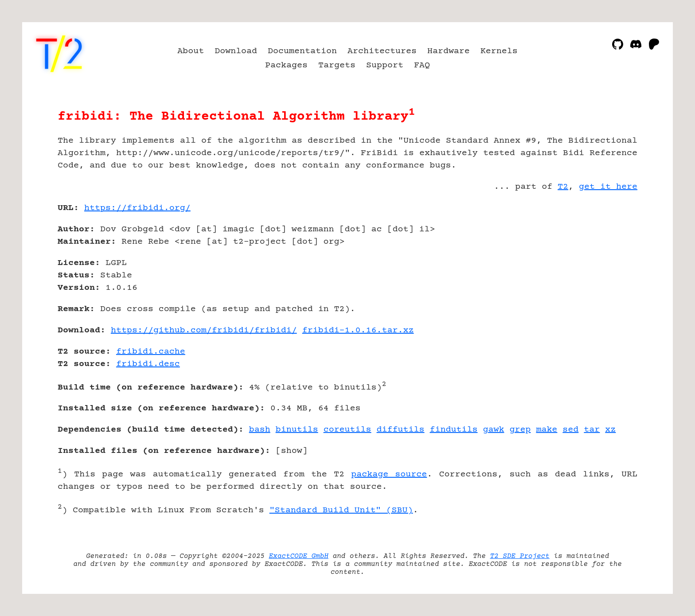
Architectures (382, 51)
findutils (454, 430)
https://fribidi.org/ (137, 208)
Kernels (499, 51)
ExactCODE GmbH (299, 556)
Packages (286, 65)
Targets (337, 65)
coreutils (347, 430)
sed (570, 430)
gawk (493, 430)
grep (520, 430)
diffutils (401, 430)
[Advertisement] (611, 260)
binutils (297, 430)
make (547, 430)
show (292, 451)
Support (385, 65)
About (191, 51)
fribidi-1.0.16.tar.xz (358, 330)
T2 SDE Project (519, 556)
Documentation (302, 51)
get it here (608, 187)
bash (260, 430)
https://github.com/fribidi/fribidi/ (204, 330)
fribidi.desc (148, 364)
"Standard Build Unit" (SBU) (341, 510)
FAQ (422, 65)
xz (610, 430)
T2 (563, 187)
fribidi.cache (151, 352)
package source (389, 474)
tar (592, 430)
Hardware (449, 51)
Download (236, 51)
